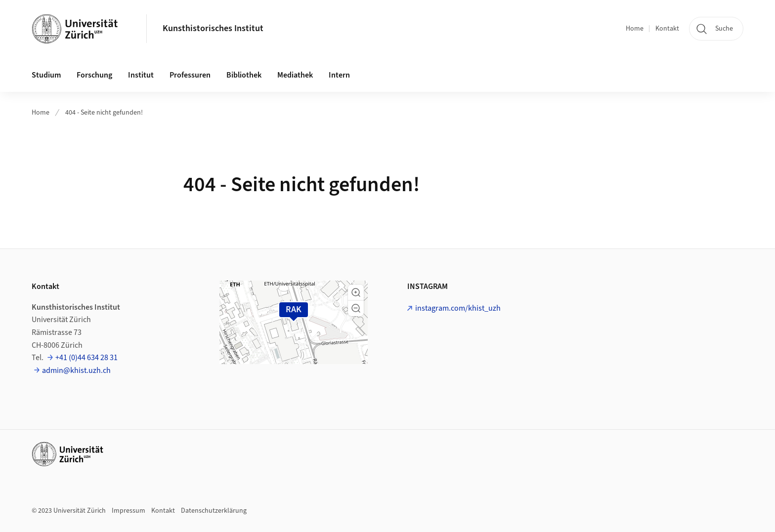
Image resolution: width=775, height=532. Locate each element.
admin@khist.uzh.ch (76, 370)
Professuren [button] (190, 75)
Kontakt (667, 29)
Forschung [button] (94, 75)
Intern (339, 75)
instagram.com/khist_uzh (458, 308)
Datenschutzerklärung (214, 511)
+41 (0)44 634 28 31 (86, 358)
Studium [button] (46, 75)
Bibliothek (244, 75)
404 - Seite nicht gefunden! (104, 113)
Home (635, 29)
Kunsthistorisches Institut (213, 28)
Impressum (129, 511)
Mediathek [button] (295, 75)
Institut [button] (141, 75)
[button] (356, 292)
